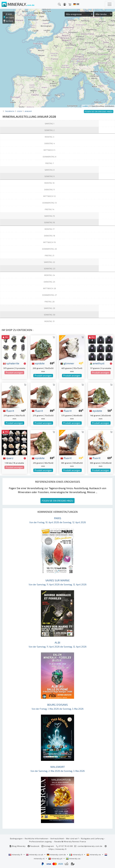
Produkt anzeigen (14, 373)
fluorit (9, 411)
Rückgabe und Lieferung (92, 838)
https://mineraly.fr (58, 849)
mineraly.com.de (57, 854)
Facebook (33, 846)
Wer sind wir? (72, 838)
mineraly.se (73, 858)
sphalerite (11, 363)
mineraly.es (94, 854)
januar (28, 111)
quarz (8, 458)
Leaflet (85, 106)
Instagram (48, 846)
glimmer (67, 363)
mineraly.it (76, 854)
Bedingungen (16, 838)
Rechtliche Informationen (36, 838)
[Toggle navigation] (110, 4)
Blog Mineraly (17, 846)
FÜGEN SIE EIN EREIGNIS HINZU (57, 501)
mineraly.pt (56, 858)
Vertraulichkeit (57, 838)
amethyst (97, 363)
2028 (19, 111)
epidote (38, 363)
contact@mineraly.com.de (90, 846)
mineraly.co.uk (35, 854)
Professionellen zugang (41, 841)
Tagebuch (10, 111)
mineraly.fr (16, 854)
